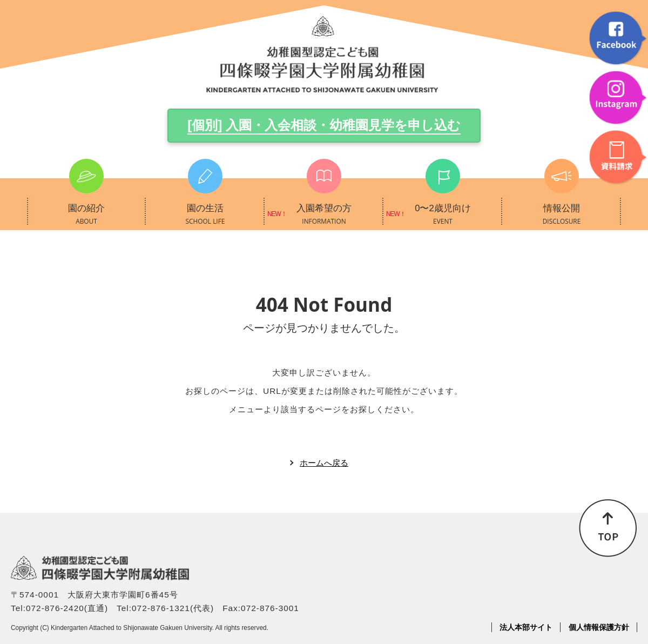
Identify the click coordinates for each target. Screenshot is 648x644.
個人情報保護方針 (599, 627)
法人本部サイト (526, 627)
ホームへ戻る (324, 463)
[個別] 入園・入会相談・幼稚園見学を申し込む (324, 125)
